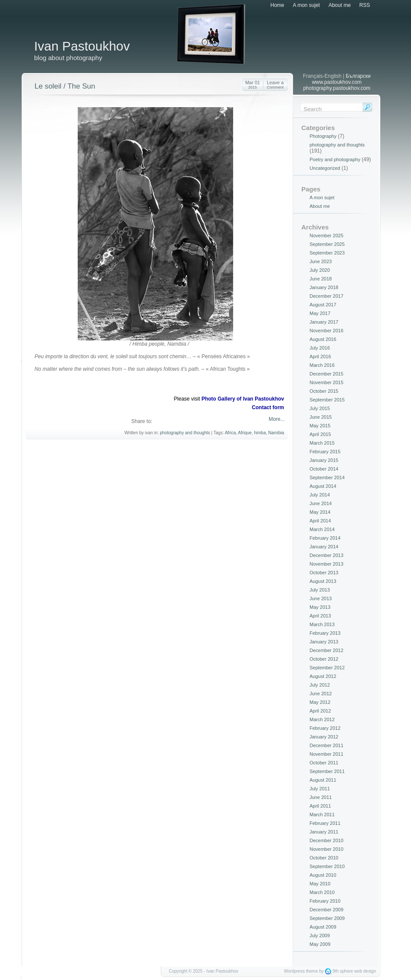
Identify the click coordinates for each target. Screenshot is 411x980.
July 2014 (320, 495)
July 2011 (320, 789)
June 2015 (321, 417)
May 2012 (320, 702)
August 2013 (323, 581)
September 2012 (327, 668)
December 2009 (326, 910)
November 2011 (326, 754)
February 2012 (325, 728)
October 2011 (324, 763)
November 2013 (326, 564)
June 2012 (321, 694)
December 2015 (326, 374)
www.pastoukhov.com (337, 82)
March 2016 (322, 365)
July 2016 (320, 348)
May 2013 (320, 607)
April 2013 (320, 616)
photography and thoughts (185, 433)
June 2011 (321, 797)
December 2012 (326, 650)
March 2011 (322, 815)
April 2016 (320, 356)
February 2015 (325, 452)
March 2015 (322, 443)
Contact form (268, 407)
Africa (231, 433)
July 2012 (320, 685)
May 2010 (320, 884)
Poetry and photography (335, 159)
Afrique (245, 433)
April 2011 (320, 806)
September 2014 (327, 477)
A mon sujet (306, 5)
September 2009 (327, 918)
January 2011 (324, 832)
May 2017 (320, 313)
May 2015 (320, 426)
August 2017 (323, 305)
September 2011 (327, 771)
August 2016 (323, 339)
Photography (323, 136)
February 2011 (325, 823)
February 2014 (325, 538)
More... (276, 419)
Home (277, 5)
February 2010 (325, 901)
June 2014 (321, 503)
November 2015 (326, 382)
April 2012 (320, 711)
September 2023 (327, 253)
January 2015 (324, 460)
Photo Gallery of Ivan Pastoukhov (243, 399)
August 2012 (323, 676)
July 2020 (320, 270)
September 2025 (327, 244)
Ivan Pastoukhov (82, 46)
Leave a (275, 85)
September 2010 (327, 866)
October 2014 (324, 469)
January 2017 (324, 322)
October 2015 (324, 391)
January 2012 (324, 737)
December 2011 (326, 745)
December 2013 (326, 555)
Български (358, 76)
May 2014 (320, 512)
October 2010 (324, 858)
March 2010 (322, 892)
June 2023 (321, 261)
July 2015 (320, 408)
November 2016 (326, 331)
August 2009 (323, 927)
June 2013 (321, 598)
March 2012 (322, 719)
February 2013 (325, 633)
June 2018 (321, 279)
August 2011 (323, 780)
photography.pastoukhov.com (337, 88)
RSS (365, 5)
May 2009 (320, 944)
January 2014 (324, 547)
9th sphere (343, 971)
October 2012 (324, 659)
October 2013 (324, 573)
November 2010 (326, 849)
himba (260, 433)
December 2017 (326, 296)
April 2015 (320, 434)
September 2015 (327, 400)
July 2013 (320, 590)
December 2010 (326, 840)
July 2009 (320, 935)
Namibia (276, 433)
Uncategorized (325, 168)
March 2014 (322, 529)
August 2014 (323, 486)
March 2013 (322, 624)
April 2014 (320, 521)
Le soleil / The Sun (65, 86)
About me (340, 5)
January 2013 (324, 642)
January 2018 (324, 287)
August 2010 (323, 875)
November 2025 (326, 235)
